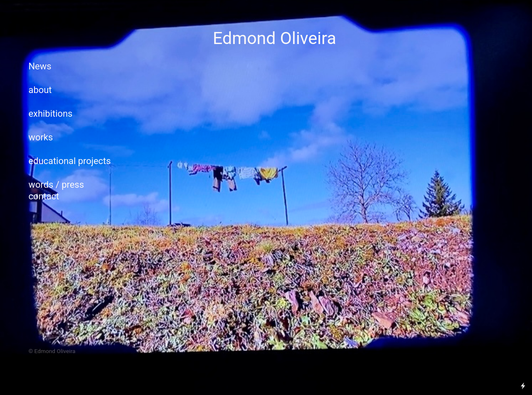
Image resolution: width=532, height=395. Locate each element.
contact (45, 196)
